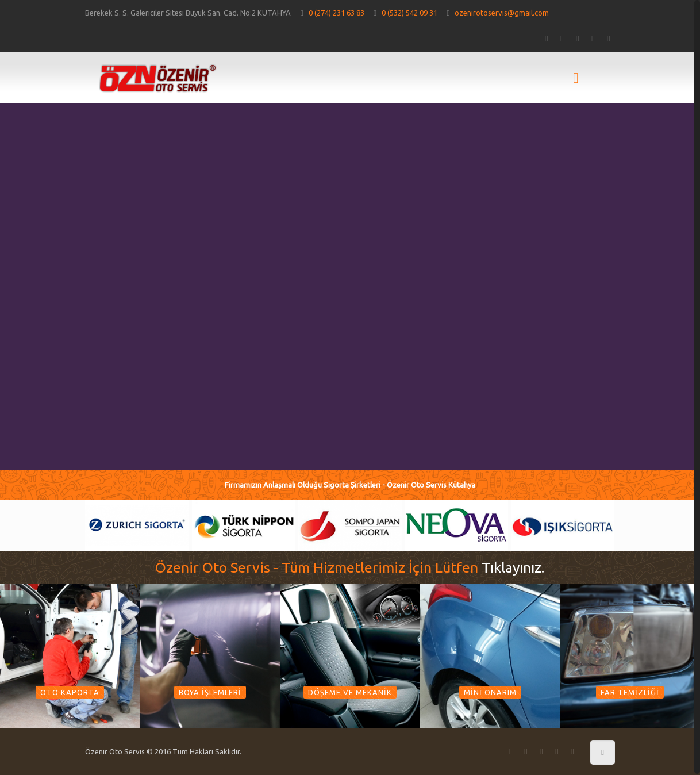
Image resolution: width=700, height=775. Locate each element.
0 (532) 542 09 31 (409, 13)
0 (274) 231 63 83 (336, 13)
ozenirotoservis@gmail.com (502, 13)
